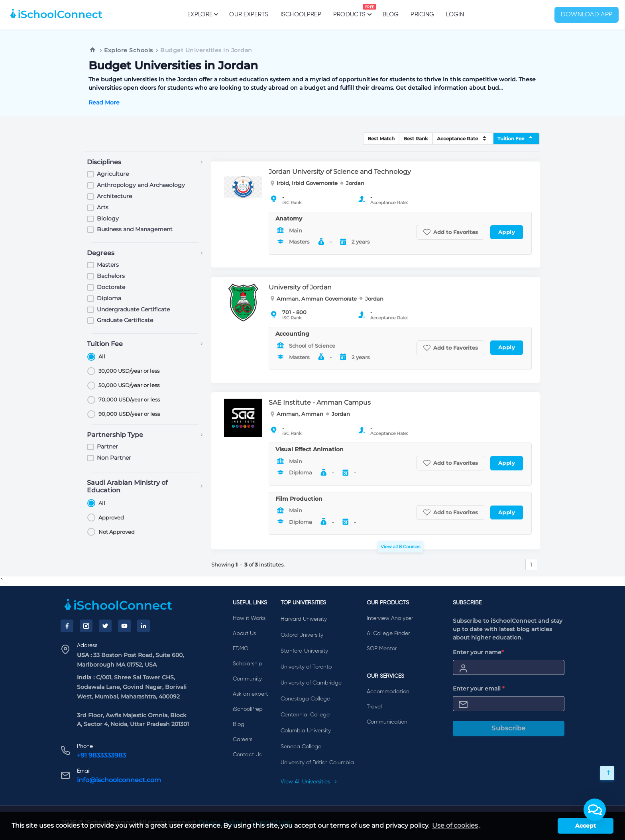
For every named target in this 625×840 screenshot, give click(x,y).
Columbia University (306, 731)
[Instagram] (86, 626)
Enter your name (478, 652)
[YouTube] (124, 626)
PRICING (422, 15)
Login (455, 15)
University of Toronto (306, 667)
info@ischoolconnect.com (119, 780)
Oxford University (302, 635)
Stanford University (304, 651)
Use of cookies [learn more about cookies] (455, 825)
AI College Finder (388, 633)
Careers (243, 740)
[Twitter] (105, 626)
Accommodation (388, 692)
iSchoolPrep (301, 15)
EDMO (241, 649)
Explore (202, 14)
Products (349, 11)
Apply (507, 232)
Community (247, 679)
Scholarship (248, 664)
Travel (374, 707)
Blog (391, 15)
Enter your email (479, 689)
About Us (244, 633)
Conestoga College (305, 699)
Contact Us (247, 755)
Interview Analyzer (390, 618)
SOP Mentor (382, 649)
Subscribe (509, 728)
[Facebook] (67, 626)
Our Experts (249, 15)
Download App (587, 15)
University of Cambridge (311, 683)
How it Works (249, 618)
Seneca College (301, 747)
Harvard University (304, 619)
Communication (387, 722)
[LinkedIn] (143, 626)
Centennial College (305, 715)
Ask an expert (250, 694)
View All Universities (309, 782)
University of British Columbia (317, 763)
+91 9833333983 (101, 755)
